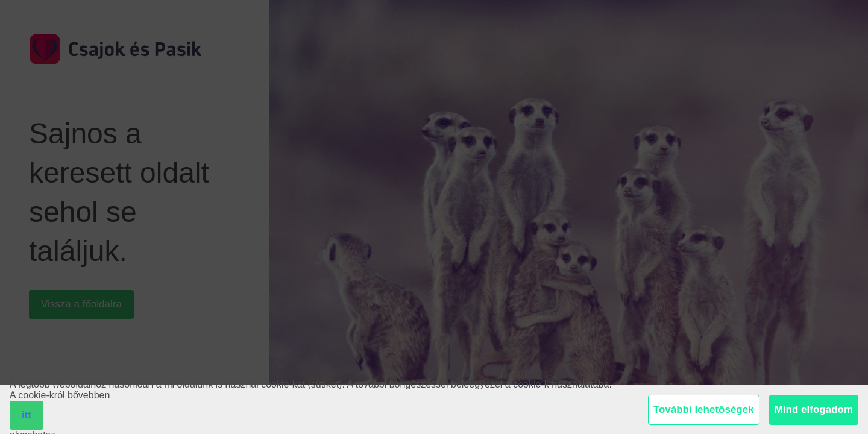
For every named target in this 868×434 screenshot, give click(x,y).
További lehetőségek (704, 410)
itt (27, 415)
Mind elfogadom (814, 410)
